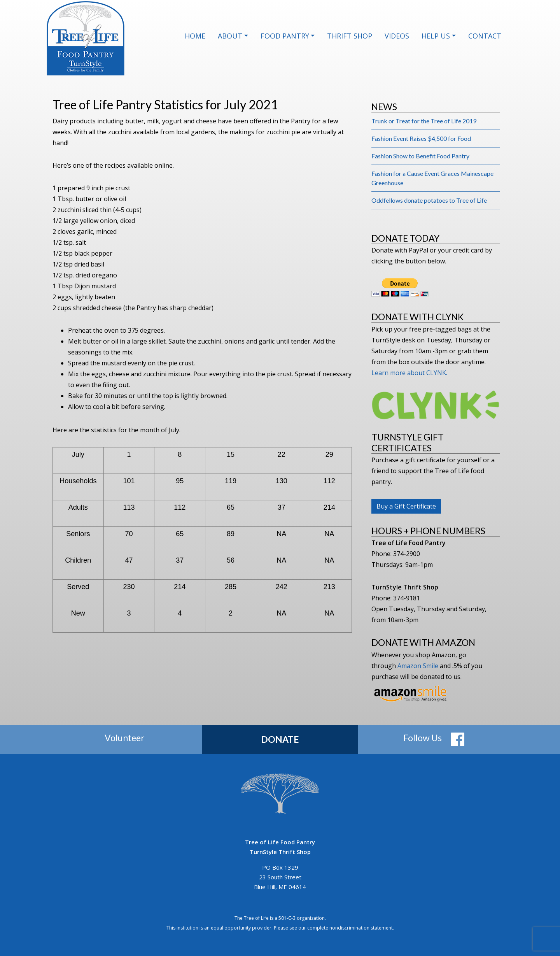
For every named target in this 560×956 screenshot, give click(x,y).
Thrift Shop (350, 36)
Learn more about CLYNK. (409, 373)
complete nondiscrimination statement (350, 928)
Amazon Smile (418, 666)
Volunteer (125, 738)
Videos (397, 36)
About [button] (230, 36)
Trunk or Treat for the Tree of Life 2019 (424, 121)
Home (195, 36)
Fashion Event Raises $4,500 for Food (421, 138)
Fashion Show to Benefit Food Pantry (420, 156)
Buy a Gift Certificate (406, 506)
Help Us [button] (436, 36)
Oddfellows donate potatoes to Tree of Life (429, 200)
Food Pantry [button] (285, 36)
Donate (280, 739)
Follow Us (423, 738)
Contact (485, 36)
